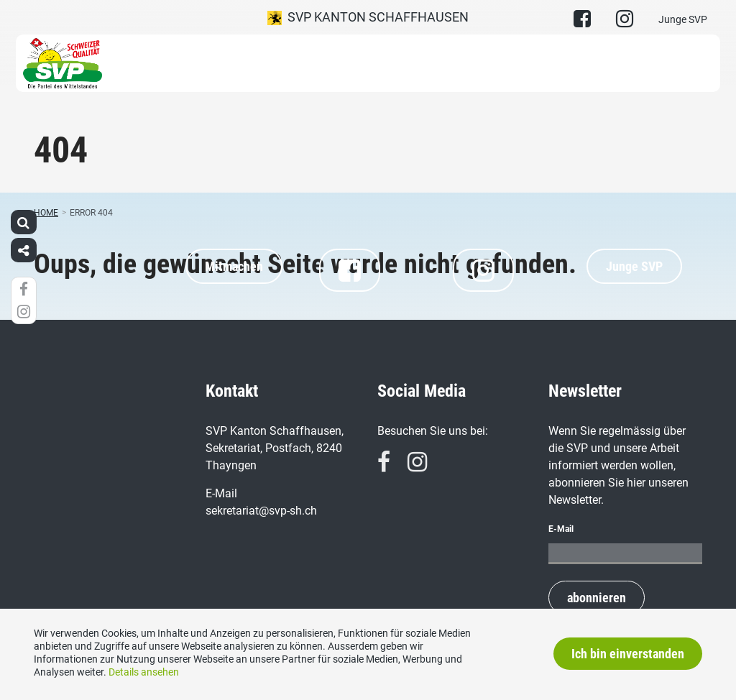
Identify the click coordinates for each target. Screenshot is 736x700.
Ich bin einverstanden (628, 654)
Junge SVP (683, 19)
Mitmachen (234, 266)
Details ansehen (144, 672)
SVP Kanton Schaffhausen (368, 17)
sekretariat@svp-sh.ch (261, 511)
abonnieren (597, 598)
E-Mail (561, 529)
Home (46, 213)
